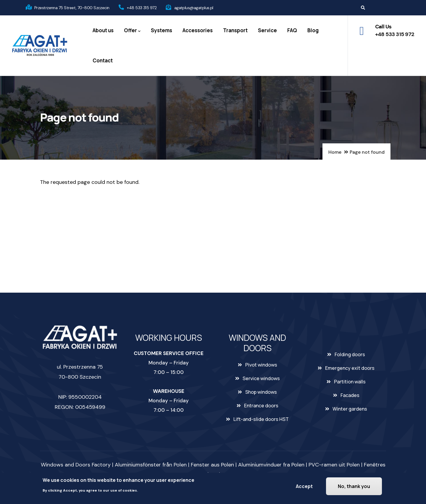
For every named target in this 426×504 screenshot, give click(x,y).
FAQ (292, 30)
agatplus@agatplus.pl (194, 8)
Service (267, 30)
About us (103, 30)
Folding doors (350, 354)
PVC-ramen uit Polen (334, 465)
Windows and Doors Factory (76, 465)
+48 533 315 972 (142, 8)
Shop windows (261, 392)
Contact (103, 60)
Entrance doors (261, 406)
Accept (304, 486)
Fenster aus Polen (212, 465)
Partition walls (350, 382)
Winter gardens (350, 409)
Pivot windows (261, 365)
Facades (350, 395)
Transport (235, 30)
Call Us (383, 27)
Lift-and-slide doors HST (261, 419)
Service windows (261, 378)
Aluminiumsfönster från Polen (151, 465)
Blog (313, 30)
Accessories (198, 30)
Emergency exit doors (350, 368)
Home (335, 152)
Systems (162, 30)
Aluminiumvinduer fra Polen (271, 465)
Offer (132, 31)
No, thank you (354, 486)
